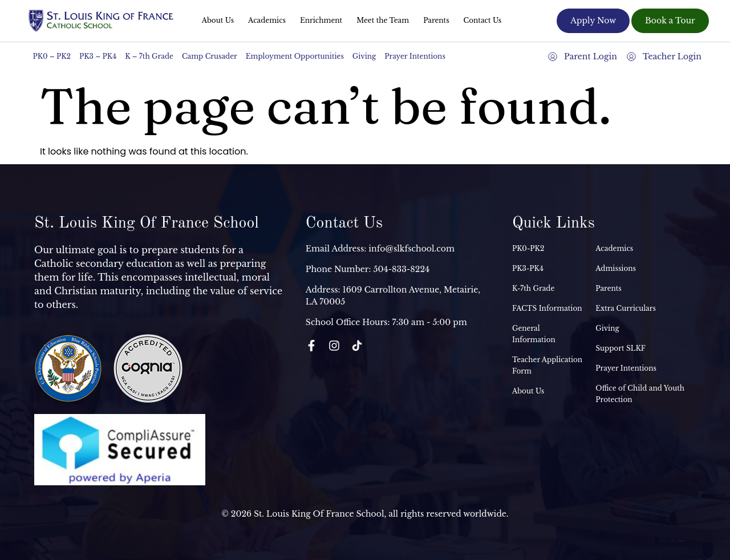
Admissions (616, 268)
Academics (267, 20)
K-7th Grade (533, 288)
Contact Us (483, 20)
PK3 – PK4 (98, 56)
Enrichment (321, 20)
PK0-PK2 (528, 248)
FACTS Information (547, 308)
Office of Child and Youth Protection (640, 394)
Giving (364, 56)
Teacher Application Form (547, 365)
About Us (218, 20)
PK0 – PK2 (52, 56)
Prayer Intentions (415, 56)
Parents (436, 20)
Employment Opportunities (295, 56)
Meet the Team (383, 20)
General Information (534, 334)
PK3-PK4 (528, 268)
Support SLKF (620, 348)
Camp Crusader (210, 56)
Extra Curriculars (626, 308)
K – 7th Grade (149, 56)
